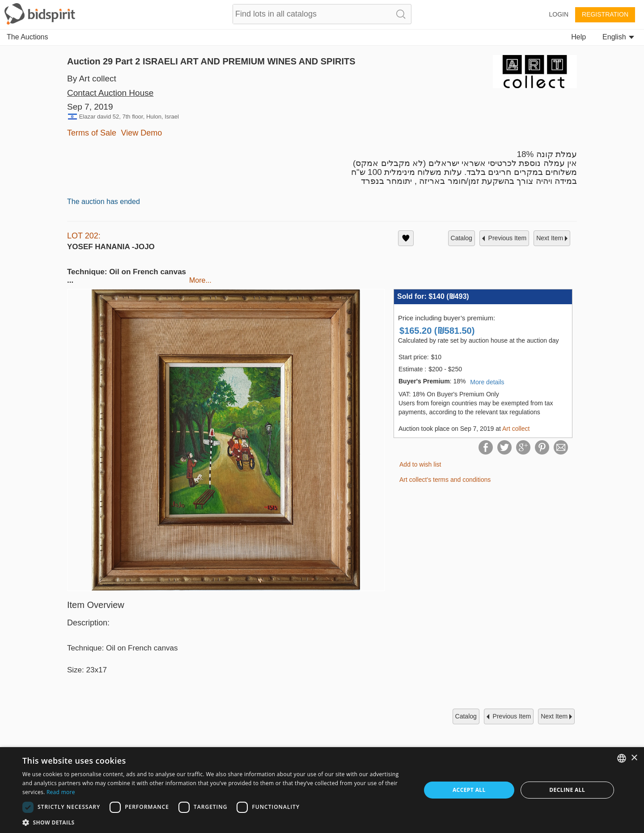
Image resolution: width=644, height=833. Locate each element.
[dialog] (322, 790)
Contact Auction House (110, 93)
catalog (462, 238)
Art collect (516, 429)
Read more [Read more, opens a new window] (61, 792)
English (618, 37)
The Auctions (28, 37)
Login (559, 14)
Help (578, 37)
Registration (605, 14)
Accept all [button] (469, 790)
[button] (216, 822)
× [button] (634, 758)
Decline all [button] (567, 790)
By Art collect (92, 79)
